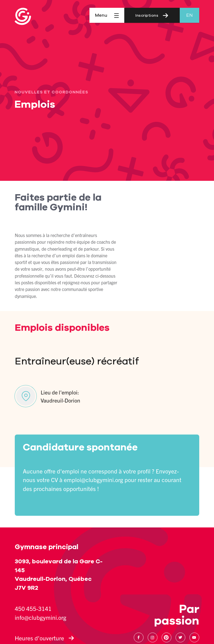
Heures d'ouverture (44, 638)
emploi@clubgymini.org (93, 480)
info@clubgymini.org (41, 617)
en (189, 15)
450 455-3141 (33, 608)
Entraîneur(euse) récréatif (77, 361)
